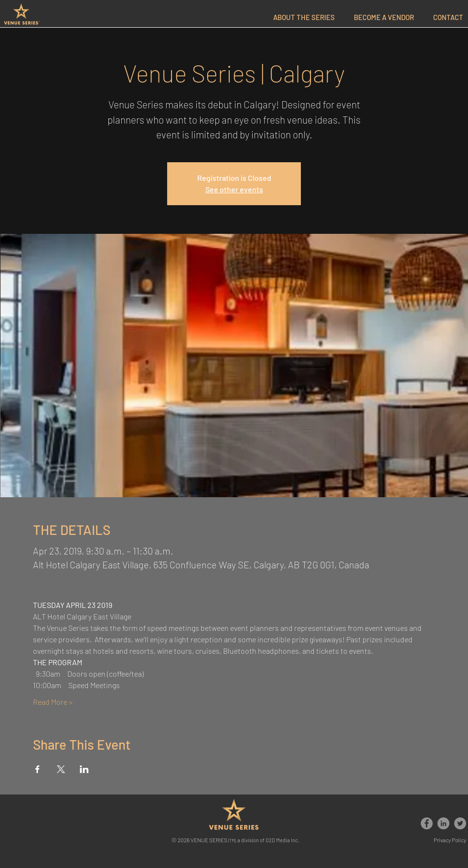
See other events (234, 189)
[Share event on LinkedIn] (84, 769)
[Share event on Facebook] (37, 769)
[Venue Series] (427, 823)
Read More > (53, 702)
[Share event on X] (61, 769)
